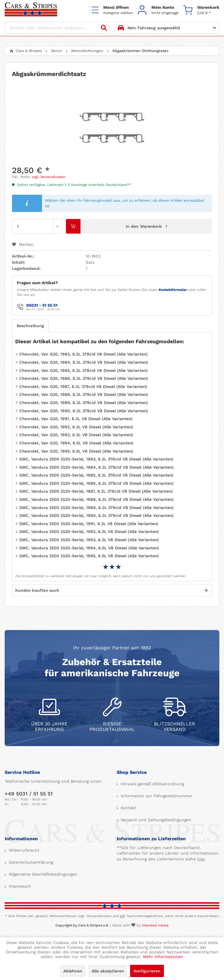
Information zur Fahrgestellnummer (156, 796)
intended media (155, 925)
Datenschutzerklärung (30, 862)
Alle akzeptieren (108, 971)
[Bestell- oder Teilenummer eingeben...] (57, 28)
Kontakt (128, 808)
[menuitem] (111, 10)
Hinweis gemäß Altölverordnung (152, 784)
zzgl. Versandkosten (49, 177)
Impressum (19, 886)
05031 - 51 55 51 (42, 305)
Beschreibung (30, 326)
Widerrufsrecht (23, 850)
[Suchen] (104, 28)
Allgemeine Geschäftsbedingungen (42, 874)
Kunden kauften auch (37, 590)
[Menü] (111, 10)
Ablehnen (73, 971)
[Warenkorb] (201, 10)
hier (201, 859)
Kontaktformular (173, 290)
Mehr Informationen (163, 957)
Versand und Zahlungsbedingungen (155, 820)
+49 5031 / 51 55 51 (29, 794)
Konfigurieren (147, 971)
